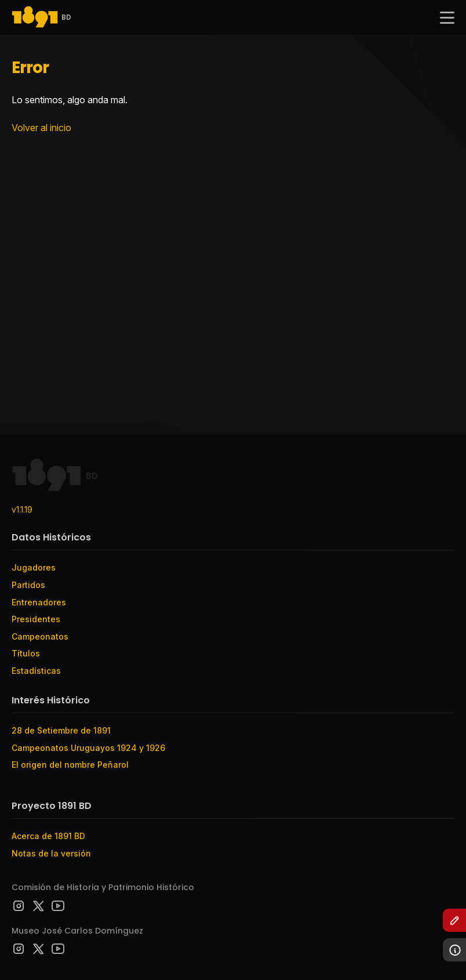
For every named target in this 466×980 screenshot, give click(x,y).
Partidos (28, 585)
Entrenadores (39, 602)
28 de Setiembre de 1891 (61, 730)
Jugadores (34, 567)
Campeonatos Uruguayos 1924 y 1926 (88, 748)
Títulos (26, 653)
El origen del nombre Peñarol (70, 765)
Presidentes (36, 619)
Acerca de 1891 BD (48, 836)
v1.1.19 (22, 509)
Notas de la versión (51, 853)
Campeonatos (40, 636)
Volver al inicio (41, 128)
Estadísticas (36, 671)
